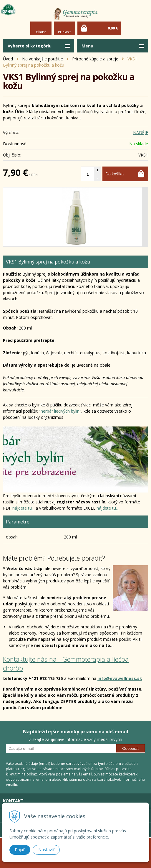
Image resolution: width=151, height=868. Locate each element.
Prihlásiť (64, 32)
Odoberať (131, 748)
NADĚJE (141, 132)
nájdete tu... (23, 508)
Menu (87, 46)
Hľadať (41, 32)
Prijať (20, 850)
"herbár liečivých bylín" (60, 411)
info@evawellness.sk (120, 678)
